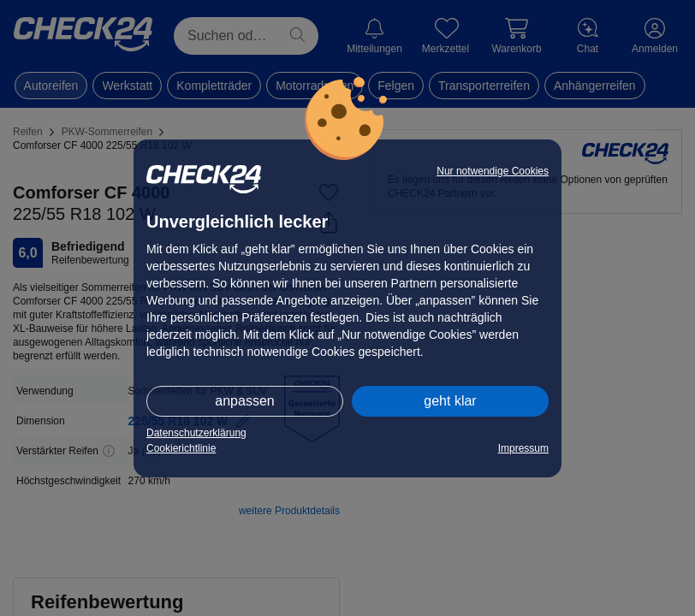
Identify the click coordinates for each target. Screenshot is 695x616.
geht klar (450, 401)
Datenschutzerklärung (196, 433)
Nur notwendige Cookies (493, 171)
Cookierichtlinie (181, 448)
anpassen (244, 401)
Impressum (523, 448)
